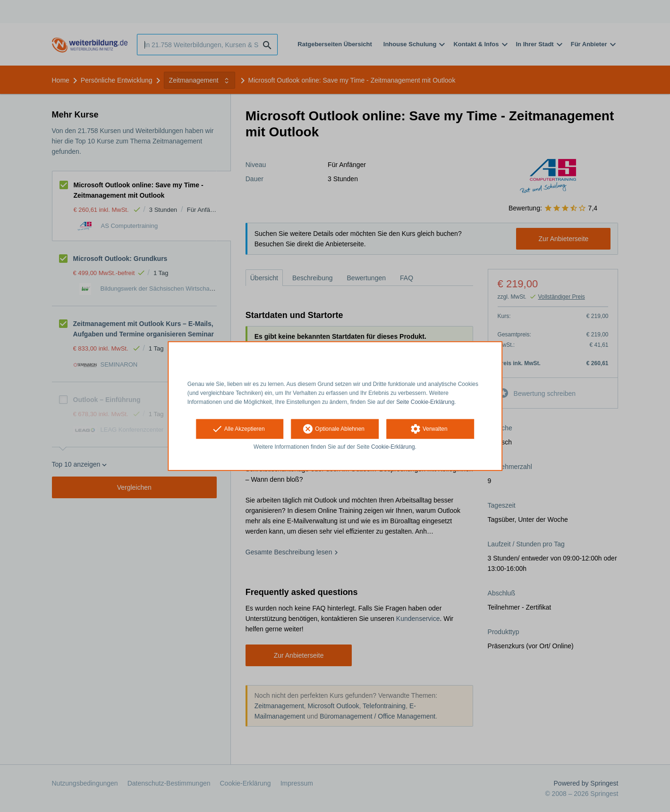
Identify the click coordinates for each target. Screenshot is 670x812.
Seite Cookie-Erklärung (425, 402)
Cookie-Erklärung (393, 447)
